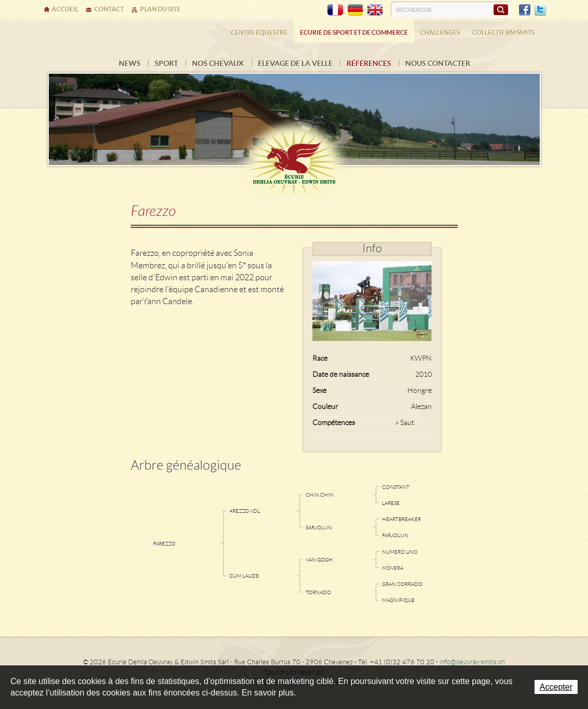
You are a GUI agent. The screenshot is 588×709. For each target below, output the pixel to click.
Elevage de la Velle (295, 63)
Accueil (65, 9)
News (130, 63)
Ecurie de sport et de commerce (354, 32)
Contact (109, 9)
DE (355, 10)
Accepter (556, 687)
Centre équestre (259, 32)
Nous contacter (438, 63)
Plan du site (160, 9)
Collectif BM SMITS (503, 32)
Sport (166, 63)
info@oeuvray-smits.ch (472, 662)
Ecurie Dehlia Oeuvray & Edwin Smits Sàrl (294, 157)
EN (375, 10)
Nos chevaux (218, 63)
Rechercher (501, 9)
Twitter (540, 10)
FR (335, 10)
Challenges (440, 32)
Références (369, 63)
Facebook (525, 10)
